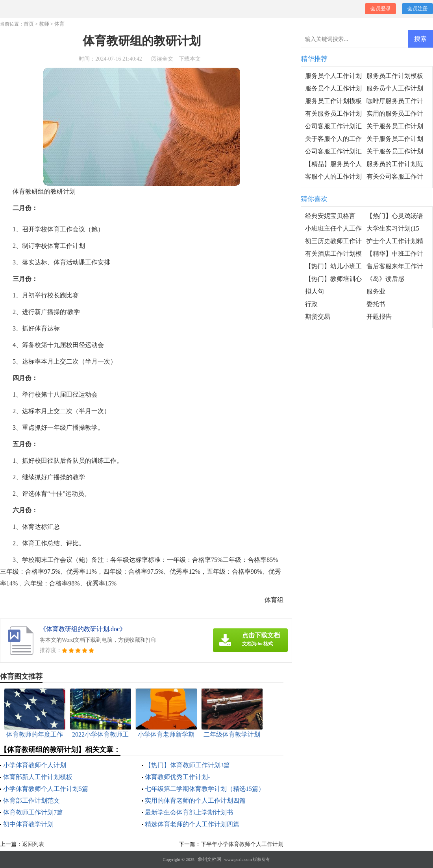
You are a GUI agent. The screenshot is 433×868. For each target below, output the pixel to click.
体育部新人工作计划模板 (38, 777)
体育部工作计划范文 (31, 801)
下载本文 (190, 59)
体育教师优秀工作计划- (177, 777)
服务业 (376, 291)
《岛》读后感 (385, 279)
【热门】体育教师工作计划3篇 (187, 765)
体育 (59, 24)
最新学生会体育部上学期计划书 (189, 812)
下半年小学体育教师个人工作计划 (242, 844)
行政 (311, 304)
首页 (29, 24)
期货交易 (318, 317)
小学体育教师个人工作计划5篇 (46, 789)
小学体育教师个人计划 (35, 765)
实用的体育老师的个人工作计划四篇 (195, 801)
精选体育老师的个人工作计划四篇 (192, 824)
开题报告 (379, 317)
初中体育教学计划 (28, 824)
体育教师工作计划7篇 (33, 812)
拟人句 (315, 291)
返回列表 (33, 844)
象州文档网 (209, 859)
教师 (44, 24)
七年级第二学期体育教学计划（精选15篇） (205, 789)
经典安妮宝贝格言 (330, 216)
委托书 (376, 304)
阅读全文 (162, 59)
